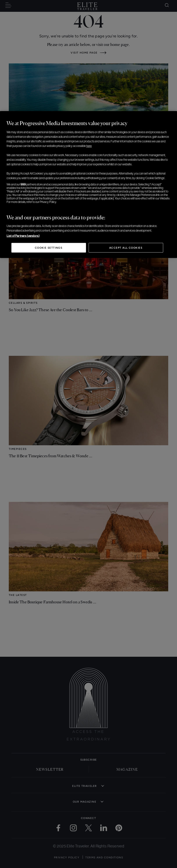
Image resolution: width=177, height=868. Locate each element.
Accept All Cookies (126, 248)
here (89, 146)
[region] (88, 185)
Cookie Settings (49, 248)
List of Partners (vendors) (23, 236)
